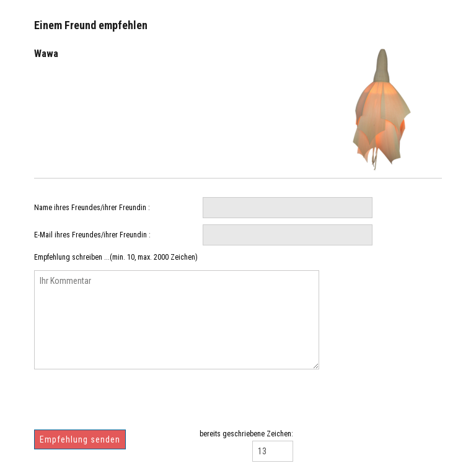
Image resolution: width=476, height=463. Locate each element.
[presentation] (128, 404)
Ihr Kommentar (177, 320)
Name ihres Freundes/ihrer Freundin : (92, 208)
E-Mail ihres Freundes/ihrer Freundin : (92, 235)
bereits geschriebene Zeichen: (246, 434)
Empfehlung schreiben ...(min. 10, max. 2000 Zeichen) (116, 257)
